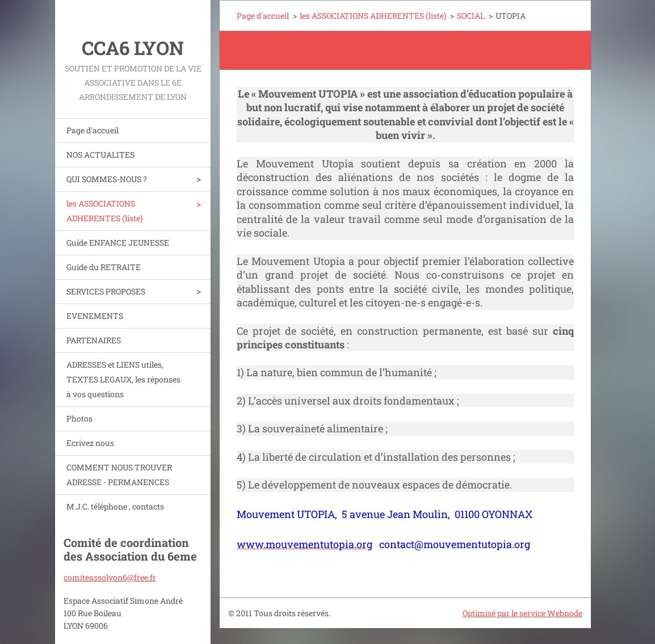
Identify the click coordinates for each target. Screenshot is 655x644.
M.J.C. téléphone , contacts (115, 506)
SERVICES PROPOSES (106, 291)
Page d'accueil (93, 130)
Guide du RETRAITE (104, 267)
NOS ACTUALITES (100, 155)
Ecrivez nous (90, 443)
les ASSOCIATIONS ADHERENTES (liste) (104, 211)
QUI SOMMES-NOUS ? (107, 179)
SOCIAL (471, 16)
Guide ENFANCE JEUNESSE (118, 243)
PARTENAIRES (94, 340)
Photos (79, 418)
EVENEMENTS (95, 316)
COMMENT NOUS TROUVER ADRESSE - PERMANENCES (119, 475)
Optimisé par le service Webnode (522, 613)
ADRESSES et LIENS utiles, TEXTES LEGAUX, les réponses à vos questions (123, 379)
